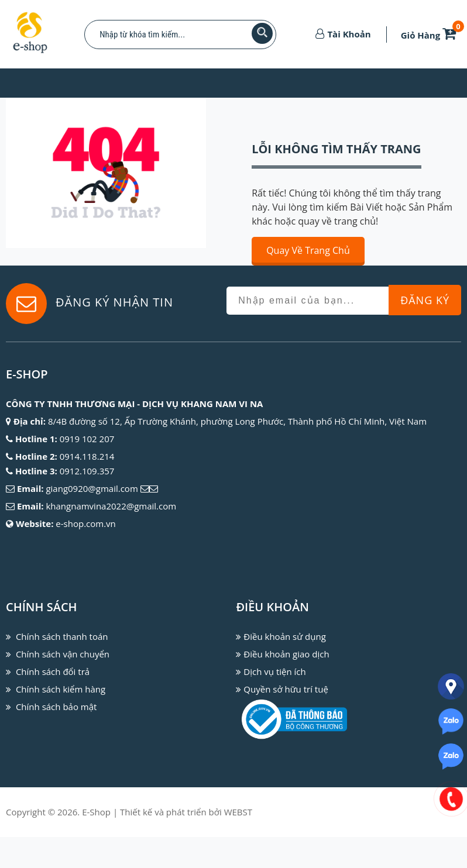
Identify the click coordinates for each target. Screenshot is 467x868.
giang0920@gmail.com (92, 488)
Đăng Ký (425, 300)
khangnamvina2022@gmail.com (111, 506)
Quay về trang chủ (308, 250)
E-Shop (96, 843)
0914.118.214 (87, 456)
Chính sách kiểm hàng (61, 689)
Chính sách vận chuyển (63, 654)
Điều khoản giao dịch (286, 654)
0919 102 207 (87, 439)
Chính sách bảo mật (56, 707)
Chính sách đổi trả (53, 671)
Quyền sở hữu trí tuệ (286, 689)
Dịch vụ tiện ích (274, 671)
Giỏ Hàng (431, 35)
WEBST (238, 843)
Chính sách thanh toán (62, 636)
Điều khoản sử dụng (284, 636)
